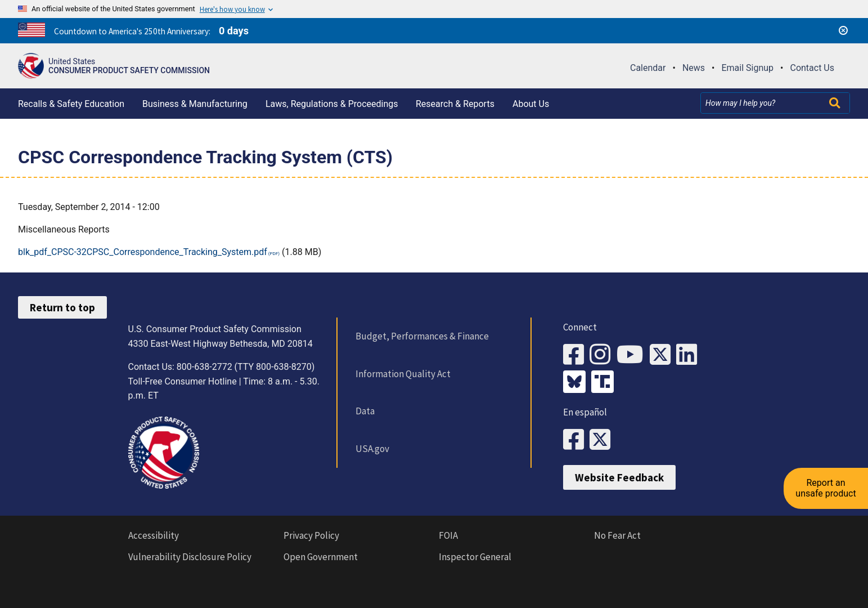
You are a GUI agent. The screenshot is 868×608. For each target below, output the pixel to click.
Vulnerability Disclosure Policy (190, 557)
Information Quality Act (403, 374)
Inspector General (475, 557)
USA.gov (372, 449)
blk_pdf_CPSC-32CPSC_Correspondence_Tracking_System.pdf (143, 252)
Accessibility (154, 535)
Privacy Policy (311, 535)
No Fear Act (617, 535)
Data (365, 411)
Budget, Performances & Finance (422, 336)
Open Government (321, 557)
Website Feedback (619, 477)
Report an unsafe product (826, 488)
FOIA (448, 535)
